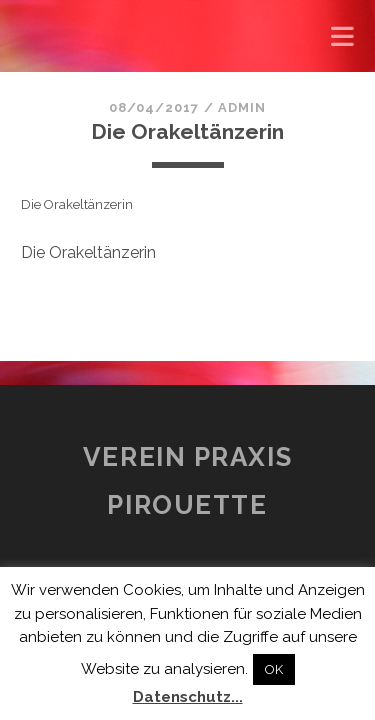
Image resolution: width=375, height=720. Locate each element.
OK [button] (274, 669)
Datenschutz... (188, 697)
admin (242, 107)
